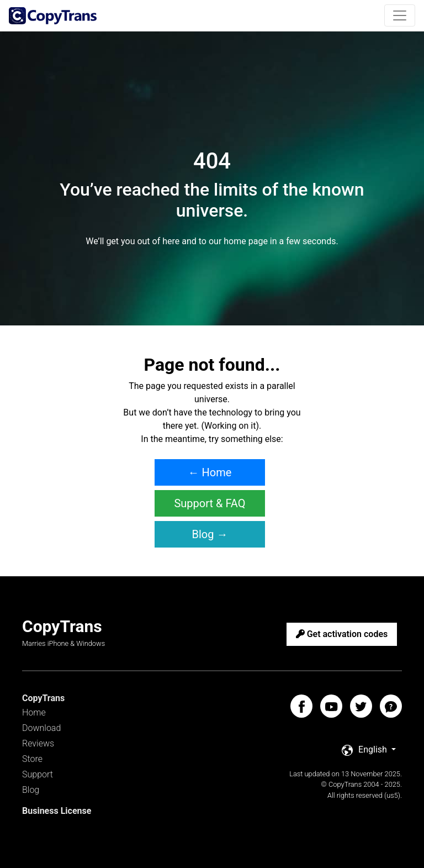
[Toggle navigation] (400, 15)
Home (34, 712)
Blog (31, 790)
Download (41, 728)
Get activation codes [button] (342, 634)
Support (38, 774)
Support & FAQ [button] (210, 503)
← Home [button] (210, 472)
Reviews (38, 743)
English (365, 750)
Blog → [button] (210, 534)
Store (32, 759)
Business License (57, 811)
